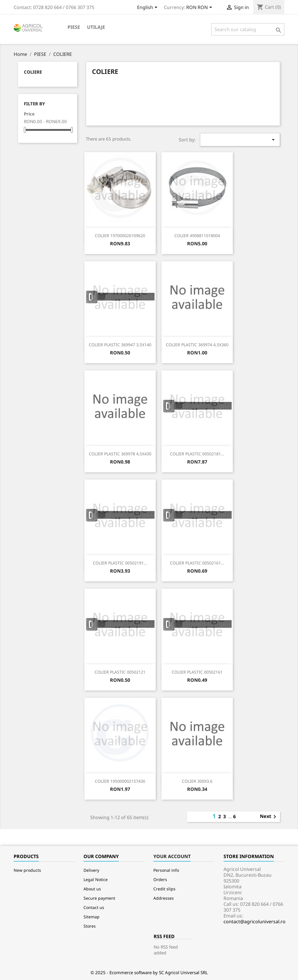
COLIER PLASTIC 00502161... (197, 563)
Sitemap (92, 917)
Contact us (94, 907)
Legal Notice (96, 879)
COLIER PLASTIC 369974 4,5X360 (197, 345)
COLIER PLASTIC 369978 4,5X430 (120, 454)
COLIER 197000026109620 (120, 236)
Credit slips (164, 889)
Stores (90, 926)
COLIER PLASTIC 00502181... (197, 454)
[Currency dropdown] (200, 8)
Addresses (164, 898)
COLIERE (33, 72)
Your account (172, 856)
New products (27, 870)
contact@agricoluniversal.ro (254, 922)
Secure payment (99, 898)
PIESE (74, 27)
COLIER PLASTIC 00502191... (120, 563)
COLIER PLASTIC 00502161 (197, 672)
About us (92, 889)
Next (269, 817)
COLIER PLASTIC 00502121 (120, 672)
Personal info (166, 870)
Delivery (91, 870)
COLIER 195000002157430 (120, 781)
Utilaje (96, 27)
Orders (160, 879)
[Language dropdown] (148, 8)
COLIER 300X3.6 (197, 781)
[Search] (248, 29)
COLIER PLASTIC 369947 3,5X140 (120, 345)
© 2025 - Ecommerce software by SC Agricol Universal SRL (149, 972)
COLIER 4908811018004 (197, 236)
